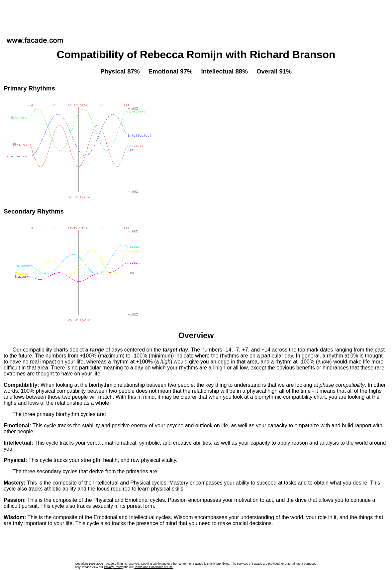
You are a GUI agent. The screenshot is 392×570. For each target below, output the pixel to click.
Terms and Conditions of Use (153, 567)
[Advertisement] (196, 16)
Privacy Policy (113, 567)
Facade (109, 564)
